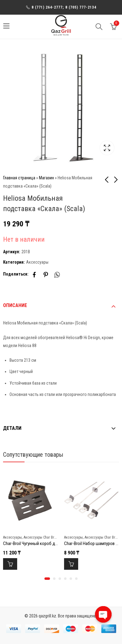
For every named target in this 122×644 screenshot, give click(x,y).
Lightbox (107, 148)
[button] (47, 579)
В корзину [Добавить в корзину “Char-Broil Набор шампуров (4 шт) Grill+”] (71, 564)
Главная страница (19, 178)
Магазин (46, 178)
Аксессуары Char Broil (41, 537)
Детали (12, 428)
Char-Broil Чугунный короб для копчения (40, 543)
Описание (15, 305)
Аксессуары (37, 262)
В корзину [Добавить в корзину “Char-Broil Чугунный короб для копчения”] (10, 564)
